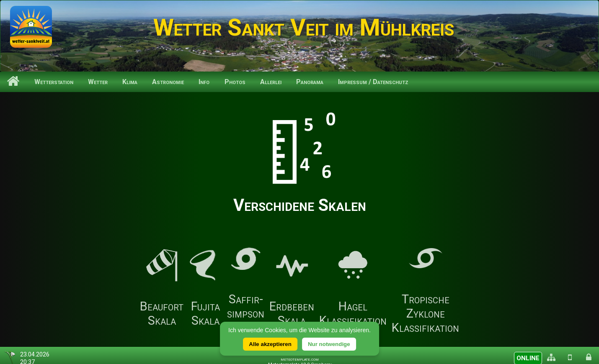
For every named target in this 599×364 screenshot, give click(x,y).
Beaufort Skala (162, 288)
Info (204, 82)
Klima (130, 82)
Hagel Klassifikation (353, 288)
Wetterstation (54, 82)
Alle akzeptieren (270, 344)
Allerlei (271, 82)
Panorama (310, 82)
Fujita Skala (205, 288)
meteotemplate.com (300, 359)
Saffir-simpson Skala (246, 288)
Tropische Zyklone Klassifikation (425, 288)
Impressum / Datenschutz (373, 82)
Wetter (98, 82)
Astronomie (168, 82)
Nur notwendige (329, 344)
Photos (235, 82)
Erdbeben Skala (292, 288)
